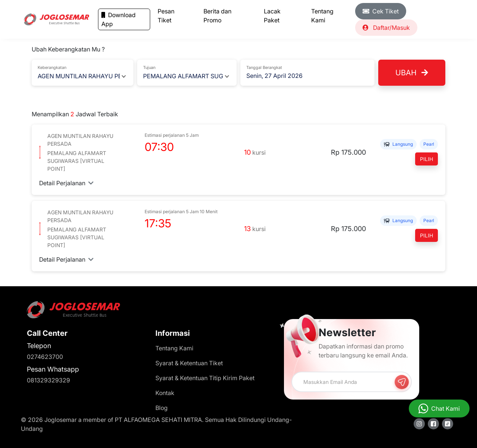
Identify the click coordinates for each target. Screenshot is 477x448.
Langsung (398, 144)
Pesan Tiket (166, 16)
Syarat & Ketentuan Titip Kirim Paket (205, 378)
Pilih (427, 159)
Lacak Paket (272, 16)
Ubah (412, 73)
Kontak (165, 393)
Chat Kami (446, 408)
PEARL (429, 144)
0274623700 (45, 357)
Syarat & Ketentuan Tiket (189, 363)
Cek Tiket (381, 11)
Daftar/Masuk (386, 28)
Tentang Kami (322, 16)
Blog (162, 408)
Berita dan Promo (217, 16)
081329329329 (48, 380)
